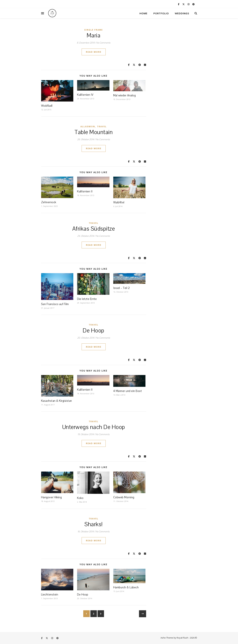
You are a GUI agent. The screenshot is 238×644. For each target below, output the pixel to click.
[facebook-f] (179, 4)
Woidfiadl (47, 106)
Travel (102, 127)
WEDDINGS (182, 13)
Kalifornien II (85, 191)
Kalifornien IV (85, 95)
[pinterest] (193, 4)
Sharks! (94, 524)
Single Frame (94, 30)
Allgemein (88, 127)
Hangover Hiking (51, 497)
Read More (94, 52)
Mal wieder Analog (125, 95)
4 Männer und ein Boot (128, 391)
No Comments (103, 43)
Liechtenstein (50, 595)
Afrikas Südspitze (94, 229)
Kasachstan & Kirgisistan (57, 401)
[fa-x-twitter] (184, 4)
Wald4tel (119, 202)
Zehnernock (49, 202)
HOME (143, 13)
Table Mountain (94, 132)
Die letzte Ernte (87, 299)
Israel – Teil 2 (122, 288)
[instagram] (189, 4)
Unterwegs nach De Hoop (94, 427)
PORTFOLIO (161, 13)
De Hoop (94, 331)
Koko (80, 498)
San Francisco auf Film (55, 304)
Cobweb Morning (124, 497)
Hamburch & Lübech (126, 587)
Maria (94, 36)
